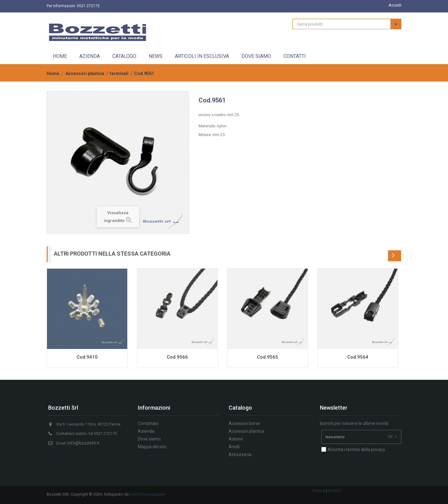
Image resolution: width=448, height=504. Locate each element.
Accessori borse (244, 423)
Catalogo (124, 56)
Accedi (395, 5)
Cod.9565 (268, 357)
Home (60, 56)
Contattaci (148, 423)
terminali (119, 73)
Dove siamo (256, 56)
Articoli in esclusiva (202, 56)
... (230, 462)
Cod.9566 (177, 357)
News (156, 56)
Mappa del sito (152, 447)
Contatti (295, 56)
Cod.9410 (87, 357)
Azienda (90, 56)
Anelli (234, 447)
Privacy (319, 490)
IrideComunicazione (148, 494)
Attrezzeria (240, 455)
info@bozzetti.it (83, 443)
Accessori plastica (85, 73)
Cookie (334, 490)
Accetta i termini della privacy (356, 450)
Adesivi (236, 439)
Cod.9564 (358, 357)
